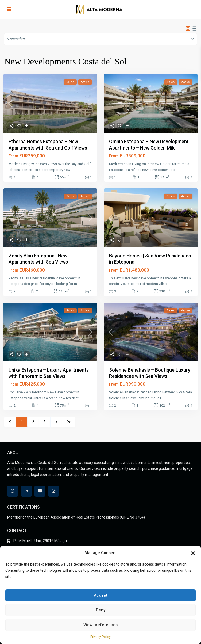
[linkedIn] (26, 491)
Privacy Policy (100, 637)
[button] (193, 553)
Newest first (16, 39)
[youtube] (40, 491)
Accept (101, 595)
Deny (101, 610)
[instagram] (54, 491)
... (72, 170)
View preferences (100, 625)
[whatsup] (13, 491)
